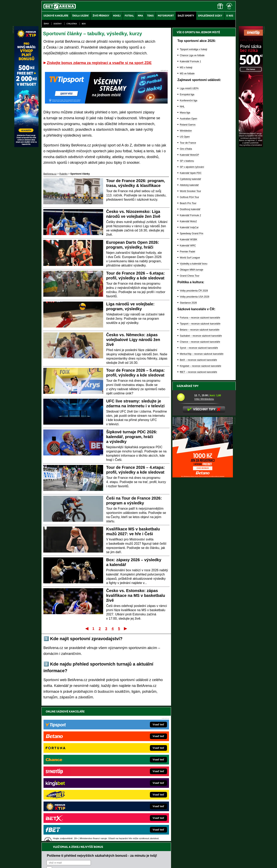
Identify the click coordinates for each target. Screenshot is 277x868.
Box (84, 24)
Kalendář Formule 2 (190, 215)
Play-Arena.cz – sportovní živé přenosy (72, 794)
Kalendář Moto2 (188, 221)
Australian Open (189, 119)
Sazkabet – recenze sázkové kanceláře (201, 336)
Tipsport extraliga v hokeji (194, 49)
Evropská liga (187, 94)
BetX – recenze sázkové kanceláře (199, 360)
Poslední (126, 628)
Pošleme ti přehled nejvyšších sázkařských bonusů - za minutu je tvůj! (102, 720)
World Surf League (190, 258)
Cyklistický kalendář (190, 179)
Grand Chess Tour (190, 276)
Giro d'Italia (186, 149)
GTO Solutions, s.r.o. (201, 862)
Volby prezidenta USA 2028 (195, 297)
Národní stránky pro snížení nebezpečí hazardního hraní (186, 853)
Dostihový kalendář (190, 209)
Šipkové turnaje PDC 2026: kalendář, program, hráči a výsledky (132, 437)
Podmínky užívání (100, 862)
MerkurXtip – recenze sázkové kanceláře (202, 354)
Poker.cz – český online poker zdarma (71, 806)
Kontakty (57, 862)
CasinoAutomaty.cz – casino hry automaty (129, 769)
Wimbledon (186, 131)
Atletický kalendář (189, 185)
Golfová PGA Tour (190, 197)
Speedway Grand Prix (192, 233)
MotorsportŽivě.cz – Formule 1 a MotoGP (73, 788)
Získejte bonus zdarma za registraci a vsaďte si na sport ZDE (99, 63)
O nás (45, 862)
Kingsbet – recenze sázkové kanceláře (201, 366)
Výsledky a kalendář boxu (194, 264)
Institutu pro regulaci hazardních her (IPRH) (140, 828)
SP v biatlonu (187, 161)
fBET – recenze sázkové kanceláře (199, 372)
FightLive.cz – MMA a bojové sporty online (73, 763)
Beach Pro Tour (188, 203)
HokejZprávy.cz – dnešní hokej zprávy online (75, 776)
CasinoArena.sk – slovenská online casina (130, 806)
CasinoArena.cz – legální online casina (72, 812)
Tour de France (188, 143)
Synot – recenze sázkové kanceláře (199, 348)
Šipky (46, 24)
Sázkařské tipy (188, 386)
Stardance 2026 (188, 303)
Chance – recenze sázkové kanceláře (200, 342)
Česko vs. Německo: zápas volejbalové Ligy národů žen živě (133, 340)
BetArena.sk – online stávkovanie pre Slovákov (132, 782)
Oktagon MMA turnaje (192, 270)
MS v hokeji (186, 67)
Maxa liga (185, 113)
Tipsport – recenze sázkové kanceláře (200, 324)
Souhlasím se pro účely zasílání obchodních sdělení (96, 735)
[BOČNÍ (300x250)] (203, 476)
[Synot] (251, 146)
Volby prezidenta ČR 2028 (194, 291)
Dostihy (58, 24)
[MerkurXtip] (26, 146)
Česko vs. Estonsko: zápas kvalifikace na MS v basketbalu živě (136, 595)
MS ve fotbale (187, 74)
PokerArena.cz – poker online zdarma (71, 800)
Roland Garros (188, 125)
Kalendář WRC (188, 246)
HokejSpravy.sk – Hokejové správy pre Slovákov (133, 794)
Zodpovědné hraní (207, 828)
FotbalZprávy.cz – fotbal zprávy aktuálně (72, 769)
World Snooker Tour (191, 191)
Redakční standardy (76, 862)
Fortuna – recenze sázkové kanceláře (200, 318)
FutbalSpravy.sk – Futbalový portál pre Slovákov (133, 800)
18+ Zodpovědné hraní (170, 862)
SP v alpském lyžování (192, 167)
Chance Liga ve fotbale (192, 55)
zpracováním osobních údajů (83, 735)
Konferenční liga (189, 101)
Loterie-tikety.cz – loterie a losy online (127, 776)
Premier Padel (188, 252)
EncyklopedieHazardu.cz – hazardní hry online (132, 763)
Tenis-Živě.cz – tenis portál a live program (73, 782)
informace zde (113, 845)
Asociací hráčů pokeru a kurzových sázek (67, 832)
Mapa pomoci (147, 853)
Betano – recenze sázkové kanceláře (200, 330)
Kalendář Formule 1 (190, 61)
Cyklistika (72, 24)
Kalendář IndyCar (189, 227)
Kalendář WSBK (189, 240)
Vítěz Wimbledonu (204, 399)
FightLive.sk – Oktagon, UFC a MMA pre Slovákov (134, 788)
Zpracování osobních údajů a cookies (134, 862)
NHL (182, 107)
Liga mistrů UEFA (189, 88)
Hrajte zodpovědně (53, 840)
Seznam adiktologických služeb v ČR (119, 853)
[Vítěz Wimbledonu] (184, 397)
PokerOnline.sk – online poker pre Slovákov (130, 812)
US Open (185, 137)
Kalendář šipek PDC (191, 173)
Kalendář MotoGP (189, 155)
